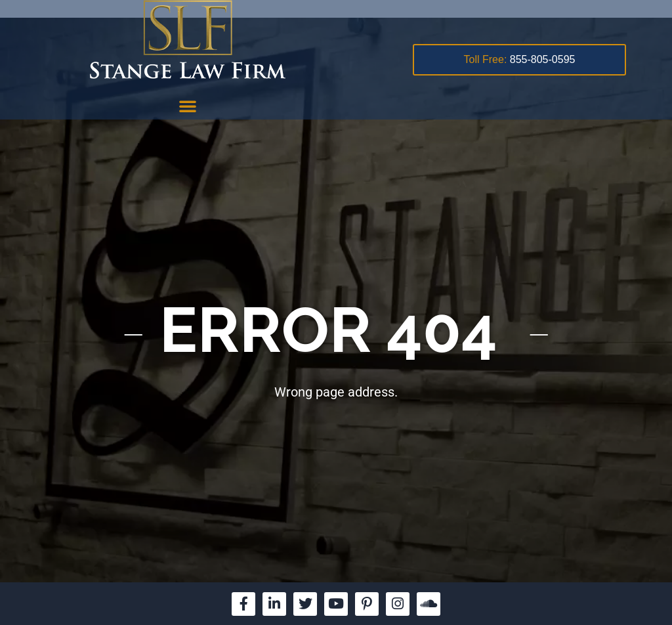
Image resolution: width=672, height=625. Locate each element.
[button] (188, 106)
